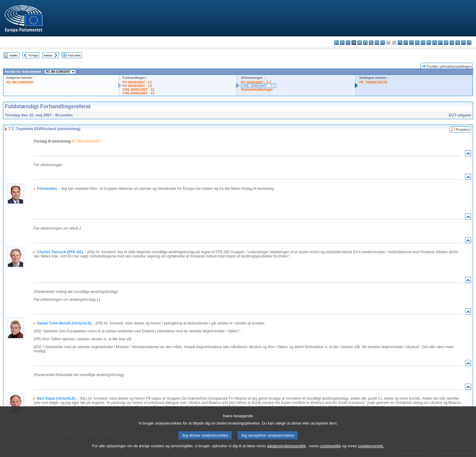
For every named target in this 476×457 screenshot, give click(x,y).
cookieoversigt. (371, 453)
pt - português (440, 43)
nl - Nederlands (429, 43)
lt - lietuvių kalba (411, 43)
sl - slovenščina (458, 43)
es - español (342, 43)
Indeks (14, 55)
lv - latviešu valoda (406, 43)
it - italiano (400, 43)
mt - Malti (423, 43)
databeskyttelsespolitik (287, 453)
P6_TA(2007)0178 (373, 82)
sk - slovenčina (452, 43)
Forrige (33, 55)
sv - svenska (469, 43)
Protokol (463, 129)
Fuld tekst (74, 55)
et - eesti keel (365, 43)
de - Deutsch (360, 43)
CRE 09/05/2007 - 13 (139, 93)
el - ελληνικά (371, 43)
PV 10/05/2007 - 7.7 (256, 82)
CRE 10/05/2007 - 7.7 (258, 86)
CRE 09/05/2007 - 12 (139, 89)
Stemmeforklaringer (257, 89)
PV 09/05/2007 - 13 (137, 86)
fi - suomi (463, 43)
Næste (48, 55)
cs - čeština (348, 43)
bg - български (337, 43)
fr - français (383, 43)
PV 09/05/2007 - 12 (137, 82)
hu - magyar (417, 43)
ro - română (446, 43)
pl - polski (435, 43)
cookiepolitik (330, 453)
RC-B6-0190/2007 (20, 82)
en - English (377, 43)
